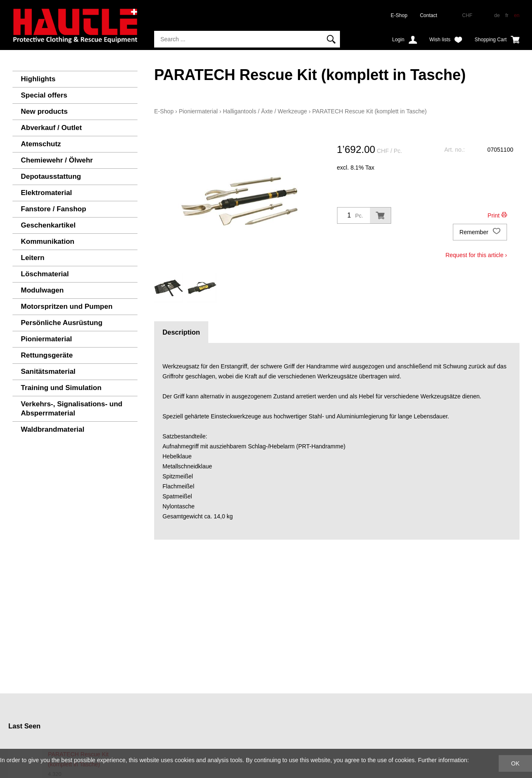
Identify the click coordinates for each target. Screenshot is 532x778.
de (497, 15)
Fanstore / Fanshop (54, 209)
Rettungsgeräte (47, 355)
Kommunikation (47, 241)
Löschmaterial (45, 274)
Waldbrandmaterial (52, 429)
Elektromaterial (46, 193)
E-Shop (399, 15)
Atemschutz (41, 144)
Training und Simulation (61, 388)
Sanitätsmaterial (48, 371)
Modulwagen (42, 290)
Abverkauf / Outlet (51, 128)
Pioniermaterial (46, 339)
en (517, 15)
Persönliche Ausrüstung (62, 323)
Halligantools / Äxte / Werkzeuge (265, 111)
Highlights (38, 79)
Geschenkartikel (48, 225)
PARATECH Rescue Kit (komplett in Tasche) (370, 111)
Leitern (33, 258)
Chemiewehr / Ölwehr (57, 160)
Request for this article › (476, 255)
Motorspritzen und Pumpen (67, 306)
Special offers (44, 95)
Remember (480, 232)
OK (515, 763)
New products (44, 111)
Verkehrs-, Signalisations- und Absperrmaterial (72, 409)
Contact (428, 15)
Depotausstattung (51, 176)
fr (507, 15)
